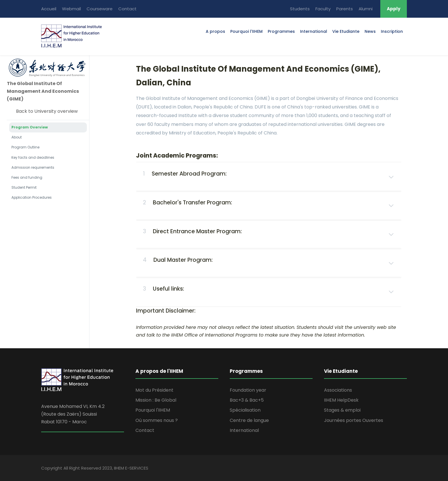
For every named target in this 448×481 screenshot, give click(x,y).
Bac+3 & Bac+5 (247, 400)
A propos (215, 31)
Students (300, 9)
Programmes (281, 31)
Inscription (392, 31)
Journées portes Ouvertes (354, 420)
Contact (127, 9)
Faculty (323, 9)
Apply (394, 9)
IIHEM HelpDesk (341, 400)
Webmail (71, 9)
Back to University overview (47, 111)
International (314, 31)
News (370, 31)
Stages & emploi (342, 410)
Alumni (366, 9)
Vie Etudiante (346, 31)
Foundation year (248, 390)
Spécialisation (245, 410)
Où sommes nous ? (157, 420)
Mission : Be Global (156, 400)
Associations (338, 390)
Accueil (49, 9)
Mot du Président (154, 390)
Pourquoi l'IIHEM (246, 31)
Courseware (100, 9)
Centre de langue (249, 420)
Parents (345, 9)
